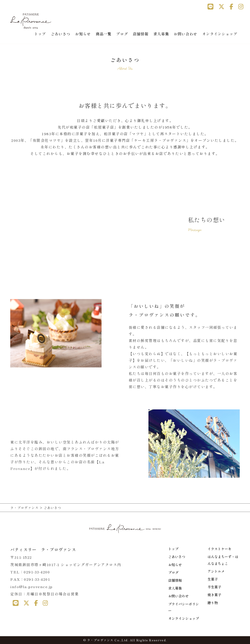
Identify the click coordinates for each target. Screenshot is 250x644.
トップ (40, 34)
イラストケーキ (219, 549)
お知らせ (83, 34)
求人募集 (161, 34)
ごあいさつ (61, 34)
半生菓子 (214, 587)
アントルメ (216, 571)
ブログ (122, 34)
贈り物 (213, 603)
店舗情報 (141, 34)
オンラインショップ (220, 34)
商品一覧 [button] (104, 34)
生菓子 (213, 579)
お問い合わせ (186, 34)
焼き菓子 (214, 595)
